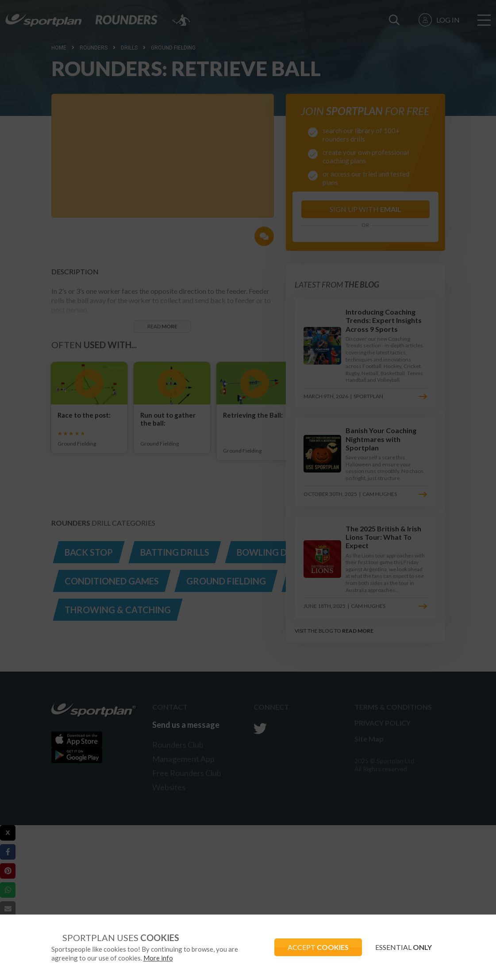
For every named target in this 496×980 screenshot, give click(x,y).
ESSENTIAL (404, 947)
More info (158, 958)
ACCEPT (318, 947)
